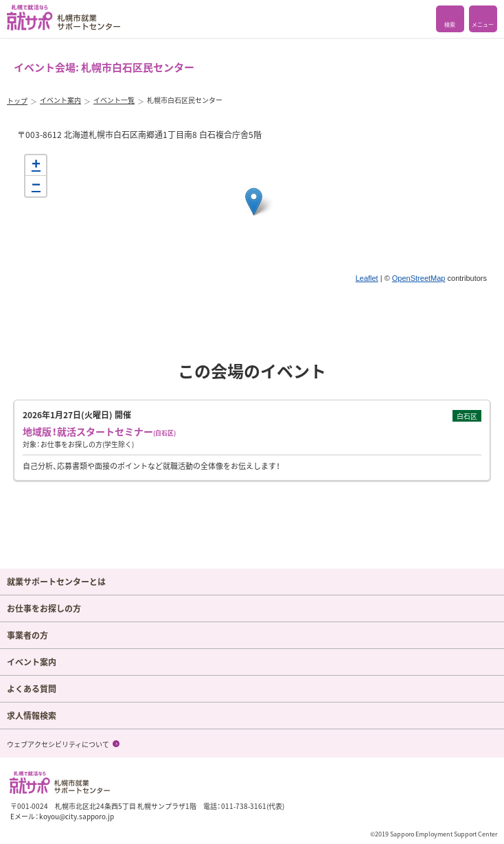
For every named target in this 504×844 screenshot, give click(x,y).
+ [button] (36, 166)
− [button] (36, 186)
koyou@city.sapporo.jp (77, 816)
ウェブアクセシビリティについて (58, 744)
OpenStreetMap (419, 278)
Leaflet (367, 278)
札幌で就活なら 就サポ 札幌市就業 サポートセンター (64, 18)
